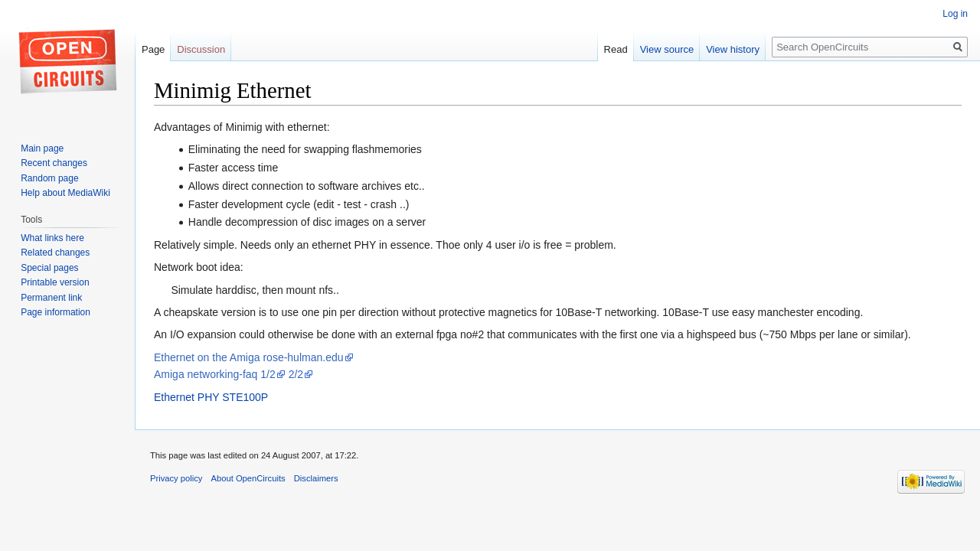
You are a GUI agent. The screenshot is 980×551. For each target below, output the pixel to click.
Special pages (49, 268)
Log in (955, 14)
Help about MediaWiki (65, 193)
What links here (52, 238)
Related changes (55, 253)
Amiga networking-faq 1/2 (215, 374)
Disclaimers (316, 478)
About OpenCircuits (248, 478)
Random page (49, 178)
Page (153, 49)
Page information (56, 312)
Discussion (201, 49)
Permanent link (51, 298)
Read (616, 49)
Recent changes (54, 163)
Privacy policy (176, 478)
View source (667, 49)
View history (733, 49)
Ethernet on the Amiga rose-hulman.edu (249, 357)
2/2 (296, 374)
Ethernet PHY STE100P (211, 397)
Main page (42, 148)
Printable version (55, 282)
